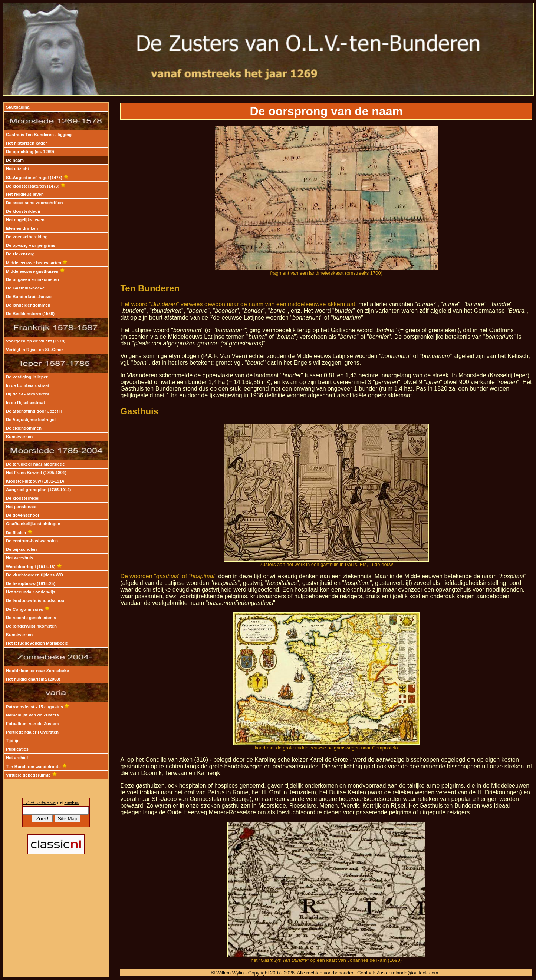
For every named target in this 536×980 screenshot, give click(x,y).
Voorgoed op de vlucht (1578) (36, 341)
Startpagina (18, 107)
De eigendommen (24, 428)
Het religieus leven (25, 194)
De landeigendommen (28, 305)
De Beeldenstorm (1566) (30, 314)
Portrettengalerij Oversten (32, 732)
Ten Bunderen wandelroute (37, 767)
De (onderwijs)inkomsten (31, 626)
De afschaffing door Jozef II (34, 411)
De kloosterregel (23, 498)
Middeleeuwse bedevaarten (37, 263)
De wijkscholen (21, 549)
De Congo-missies (28, 609)
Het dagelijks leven (25, 220)
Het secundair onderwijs (31, 592)
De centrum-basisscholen (32, 541)
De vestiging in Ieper (27, 377)
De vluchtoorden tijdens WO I (36, 575)
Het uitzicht (17, 169)
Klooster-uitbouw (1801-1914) (36, 481)
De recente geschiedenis (31, 618)
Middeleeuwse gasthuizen (35, 271)
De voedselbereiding (27, 237)
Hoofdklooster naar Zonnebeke (37, 671)
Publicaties (17, 749)
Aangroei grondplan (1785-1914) (38, 490)
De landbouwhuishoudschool (36, 600)
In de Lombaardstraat (28, 385)
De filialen (19, 533)
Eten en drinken (22, 228)
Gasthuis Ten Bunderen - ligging (39, 135)
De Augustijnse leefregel (31, 420)
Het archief (17, 758)
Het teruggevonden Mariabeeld (37, 643)
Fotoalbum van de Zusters (32, 724)
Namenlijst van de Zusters (32, 715)
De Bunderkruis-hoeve (29, 297)
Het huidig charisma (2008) (33, 679)
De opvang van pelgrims (31, 245)
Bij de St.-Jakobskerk (27, 394)
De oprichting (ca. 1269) (30, 152)
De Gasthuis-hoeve (25, 288)
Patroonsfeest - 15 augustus (38, 707)
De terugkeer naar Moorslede (35, 464)
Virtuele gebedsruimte (32, 775)
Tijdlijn (13, 741)
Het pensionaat (21, 507)
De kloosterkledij (23, 211)
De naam (15, 160)
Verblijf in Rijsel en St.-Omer (34, 350)
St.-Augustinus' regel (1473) (37, 178)
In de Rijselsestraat (25, 403)
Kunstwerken (19, 437)
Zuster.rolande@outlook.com (407, 973)
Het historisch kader (27, 143)
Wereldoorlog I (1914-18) (34, 567)
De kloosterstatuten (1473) (36, 186)
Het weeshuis (20, 558)
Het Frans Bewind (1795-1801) (36, 473)
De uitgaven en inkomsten (32, 279)
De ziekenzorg (20, 254)
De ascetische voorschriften (34, 203)
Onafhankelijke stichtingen (33, 524)
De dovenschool (22, 515)
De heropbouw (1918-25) (31, 583)
